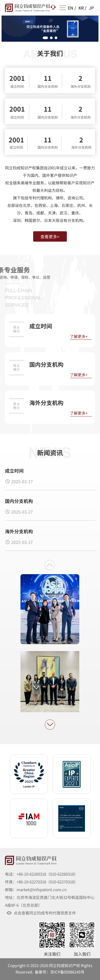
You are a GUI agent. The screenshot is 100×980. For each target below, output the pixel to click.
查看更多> (50, 236)
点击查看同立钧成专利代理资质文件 (45, 913)
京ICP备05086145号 (67, 972)
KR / (82, 8)
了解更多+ (79, 336)
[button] (45, 38)
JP (91, 8)
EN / (72, 8)
